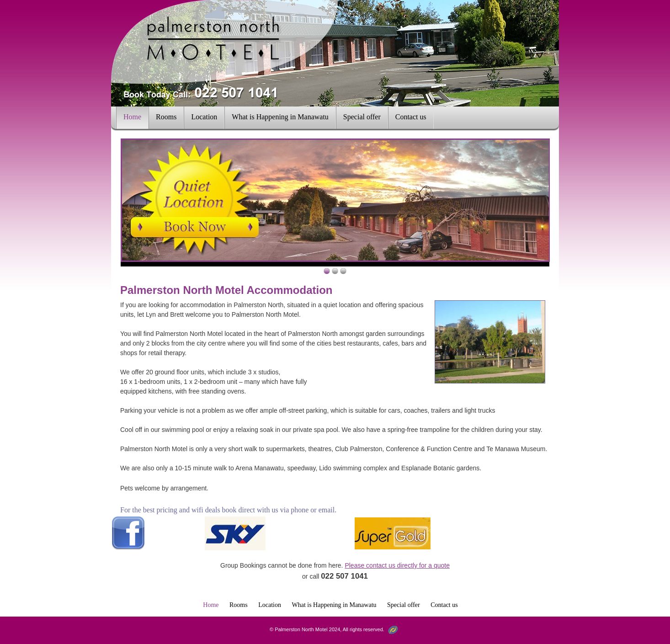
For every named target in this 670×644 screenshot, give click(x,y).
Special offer (362, 117)
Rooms (166, 117)
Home (132, 117)
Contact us (411, 117)
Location (204, 117)
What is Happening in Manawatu (280, 117)
